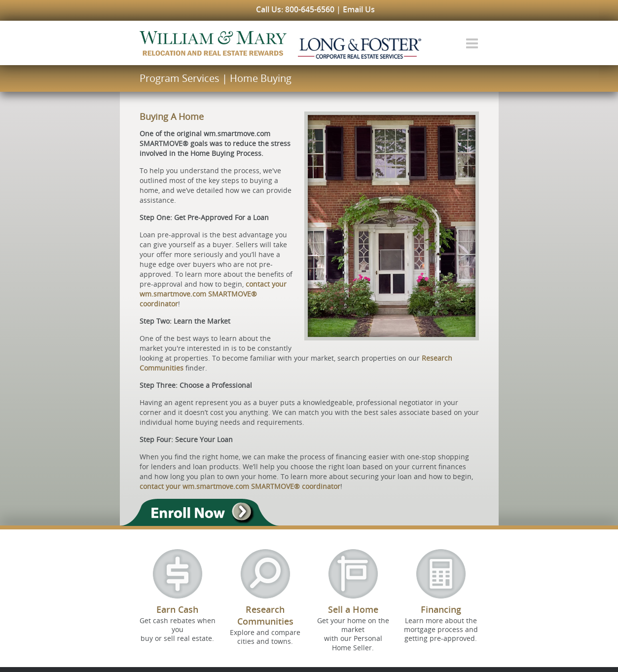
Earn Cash (177, 609)
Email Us (359, 9)
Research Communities (265, 615)
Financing (441, 609)
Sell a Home (353, 609)
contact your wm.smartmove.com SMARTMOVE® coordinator (213, 294)
